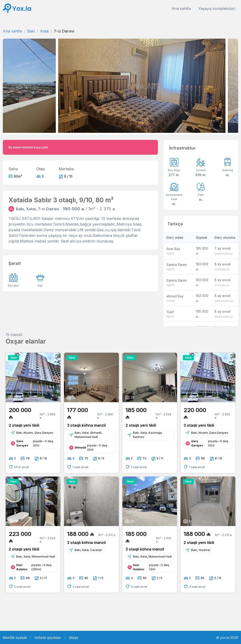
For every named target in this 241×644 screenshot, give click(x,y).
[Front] (17, 9)
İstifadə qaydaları (48, 638)
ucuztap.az (222, 269)
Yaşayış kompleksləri (217, 8)
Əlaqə (73, 638)
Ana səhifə (181, 8)
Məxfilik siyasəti (15, 638)
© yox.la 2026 (227, 638)
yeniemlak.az (224, 253)
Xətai (44, 31)
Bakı (31, 31)
